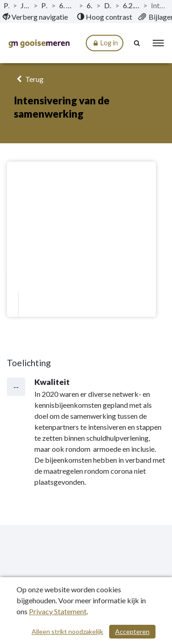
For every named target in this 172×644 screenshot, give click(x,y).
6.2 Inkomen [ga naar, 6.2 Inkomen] (90, 5)
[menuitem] (35, 17)
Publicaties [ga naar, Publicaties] (6, 5)
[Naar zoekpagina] (138, 43)
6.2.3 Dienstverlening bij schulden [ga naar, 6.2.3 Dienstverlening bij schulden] (131, 5)
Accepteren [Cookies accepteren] (132, 631)
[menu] (158, 43)
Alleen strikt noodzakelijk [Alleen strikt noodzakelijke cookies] (67, 631)
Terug (29, 79)
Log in (105, 43)
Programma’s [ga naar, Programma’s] (44, 5)
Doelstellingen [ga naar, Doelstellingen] (108, 5)
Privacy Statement (58, 611)
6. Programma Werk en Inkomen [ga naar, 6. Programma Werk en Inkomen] (67, 5)
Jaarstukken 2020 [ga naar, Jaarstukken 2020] (25, 5)
